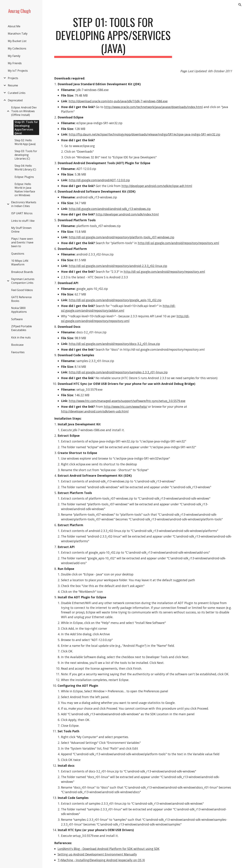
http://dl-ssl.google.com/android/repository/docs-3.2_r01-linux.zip (114, 344)
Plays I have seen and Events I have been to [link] (22, 242)
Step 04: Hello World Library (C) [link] (25, 168)
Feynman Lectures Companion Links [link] (23, 281)
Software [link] (17, 319)
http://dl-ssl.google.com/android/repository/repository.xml (178, 243)
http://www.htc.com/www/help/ (126, 407)
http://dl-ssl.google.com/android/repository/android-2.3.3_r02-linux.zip (118, 266)
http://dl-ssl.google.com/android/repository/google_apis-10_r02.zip (115, 300)
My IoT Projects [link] (18, 71)
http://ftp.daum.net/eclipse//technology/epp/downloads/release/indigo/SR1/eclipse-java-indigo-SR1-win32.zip (144, 134)
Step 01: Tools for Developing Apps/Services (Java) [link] (26, 128)
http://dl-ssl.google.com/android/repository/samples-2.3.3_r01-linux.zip (118, 372)
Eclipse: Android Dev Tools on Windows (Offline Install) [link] (24, 111)
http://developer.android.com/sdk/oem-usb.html (95, 411)
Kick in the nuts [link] (21, 337)
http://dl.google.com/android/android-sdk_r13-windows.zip (110, 209)
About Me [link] (14, 26)
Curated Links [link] (17, 93)
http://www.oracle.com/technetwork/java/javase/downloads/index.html (154, 107)
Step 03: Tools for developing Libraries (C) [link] (26, 155)
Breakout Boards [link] (22, 272)
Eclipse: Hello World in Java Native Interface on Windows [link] (25, 190)
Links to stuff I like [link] (23, 221)
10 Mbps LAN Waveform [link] (20, 263)
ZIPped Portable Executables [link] (22, 328)
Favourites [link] (18, 352)
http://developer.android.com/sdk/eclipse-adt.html (157, 186)
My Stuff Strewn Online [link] (21, 230)
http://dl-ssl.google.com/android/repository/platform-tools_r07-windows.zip (121, 237)
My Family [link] (14, 56)
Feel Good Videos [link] (22, 290)
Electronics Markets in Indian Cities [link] (24, 204)
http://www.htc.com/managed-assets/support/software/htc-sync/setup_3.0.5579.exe (127, 401)
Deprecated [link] (15, 100)
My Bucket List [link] (17, 41)
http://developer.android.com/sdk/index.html (127, 214)
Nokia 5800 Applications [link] (19, 310)
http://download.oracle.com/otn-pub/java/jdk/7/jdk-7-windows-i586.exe (118, 101)
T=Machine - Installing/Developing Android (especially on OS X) (101, 860)
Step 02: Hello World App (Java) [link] (25, 142)
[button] (240, 5)
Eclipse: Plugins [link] (24, 177)
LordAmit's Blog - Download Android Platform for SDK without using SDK (109, 849)
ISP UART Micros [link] (22, 213)
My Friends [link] (15, 63)
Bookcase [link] (17, 345)
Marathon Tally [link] (18, 34)
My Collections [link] (17, 48)
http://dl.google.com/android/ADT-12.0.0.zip (99, 180)
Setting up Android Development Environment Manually (97, 854)
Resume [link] (13, 85)
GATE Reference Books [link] (21, 299)
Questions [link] (18, 254)
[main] (113, 37)
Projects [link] (13, 78)
